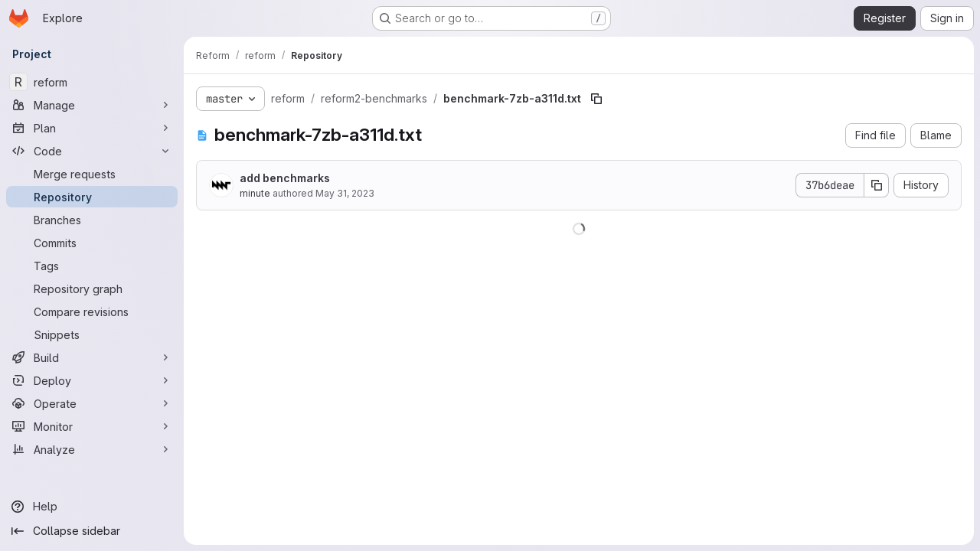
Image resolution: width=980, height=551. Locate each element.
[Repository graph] (92, 289)
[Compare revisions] (92, 311)
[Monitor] (92, 426)
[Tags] (92, 266)
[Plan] (92, 128)
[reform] (92, 82)
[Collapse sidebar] (92, 531)
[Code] (92, 151)
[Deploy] (92, 380)
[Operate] (92, 403)
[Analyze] (92, 449)
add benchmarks (285, 178)
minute (255, 193)
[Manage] (92, 105)
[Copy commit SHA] (877, 185)
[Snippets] (92, 334)
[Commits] (92, 243)
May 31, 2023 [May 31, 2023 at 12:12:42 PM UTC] (345, 193)
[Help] (92, 507)
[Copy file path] (596, 99)
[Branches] (92, 220)
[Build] (92, 357)
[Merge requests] (92, 174)
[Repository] (92, 197)
